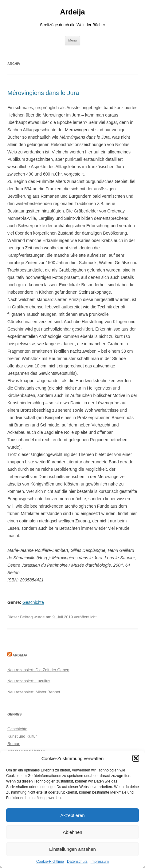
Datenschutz (77, 862)
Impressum (100, 862)
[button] (136, 758)
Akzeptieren (72, 815)
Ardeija (72, 12)
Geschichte (33, 602)
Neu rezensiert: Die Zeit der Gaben (38, 670)
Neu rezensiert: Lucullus (29, 681)
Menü (72, 40)
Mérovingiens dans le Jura (43, 93)
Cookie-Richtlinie (50, 862)
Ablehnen (72, 832)
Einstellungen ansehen (72, 849)
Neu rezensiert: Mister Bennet (34, 692)
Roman (14, 744)
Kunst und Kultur (22, 736)
